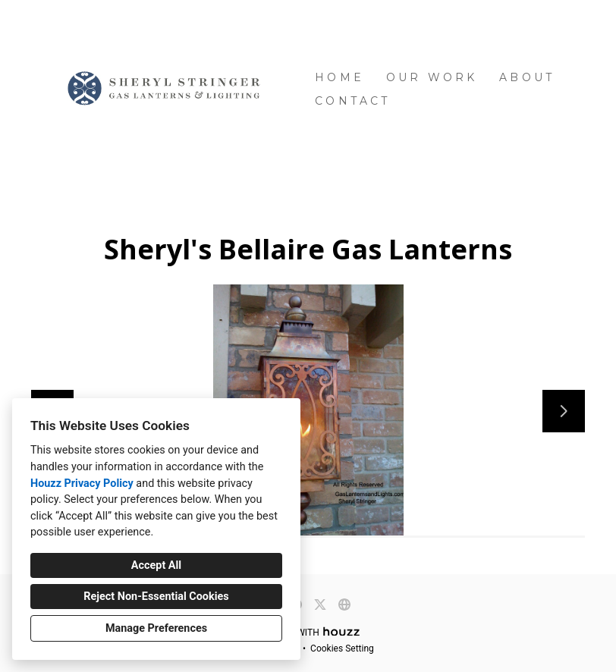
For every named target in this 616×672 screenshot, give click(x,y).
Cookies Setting (342, 648)
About (527, 77)
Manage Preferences (156, 628)
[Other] (344, 604)
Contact (352, 101)
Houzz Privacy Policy (82, 484)
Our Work (432, 77)
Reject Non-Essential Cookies (156, 597)
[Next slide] (564, 411)
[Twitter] (320, 604)
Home (339, 77)
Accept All (156, 565)
